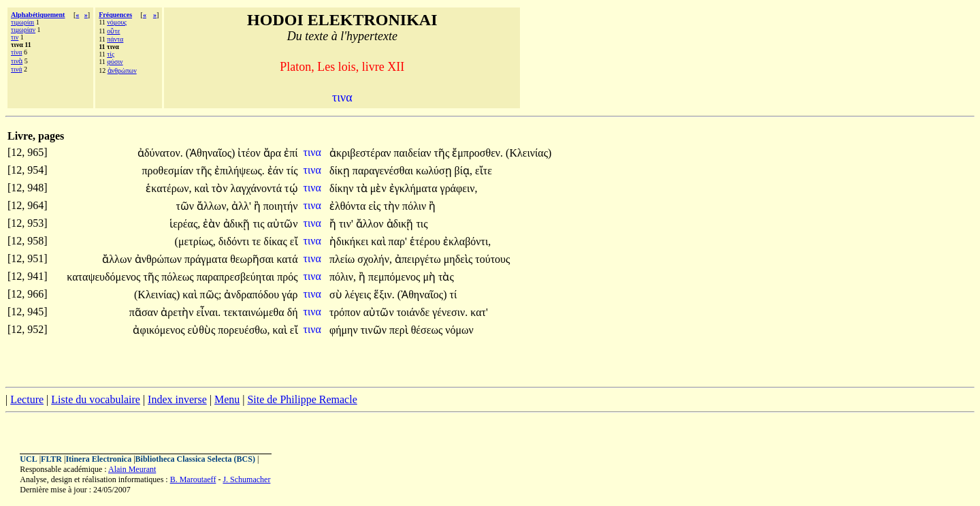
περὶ (400, 330)
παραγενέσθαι (384, 171)
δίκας (276, 241)
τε (258, 241)
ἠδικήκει (350, 241)
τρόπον (346, 312)
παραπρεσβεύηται (237, 277)
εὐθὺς (203, 330)
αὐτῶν (283, 224)
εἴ (294, 241)
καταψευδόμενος (105, 277)
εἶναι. (209, 312)
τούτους (492, 259)
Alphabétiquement (38, 15)
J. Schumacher (246, 479)
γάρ (290, 295)
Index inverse (177, 399)
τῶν (186, 206)
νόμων (459, 330)
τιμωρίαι (22, 22)
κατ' (479, 312)
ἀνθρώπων (122, 70)
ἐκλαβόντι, (467, 241)
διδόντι (235, 241)
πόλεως (179, 277)
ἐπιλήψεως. (240, 171)
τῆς (443, 153)
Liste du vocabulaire (96, 399)
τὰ (363, 188)
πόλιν (415, 206)
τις (260, 224)
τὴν (393, 206)
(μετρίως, (195, 241)
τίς (111, 54)
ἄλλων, (213, 206)
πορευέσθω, (244, 330)
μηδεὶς (460, 259)
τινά (16, 69)
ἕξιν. (384, 295)
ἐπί (291, 153)
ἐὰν (213, 224)
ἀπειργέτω (419, 259)
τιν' (346, 224)
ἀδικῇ (238, 224)
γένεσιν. (450, 312)
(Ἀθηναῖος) (211, 153)
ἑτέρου (426, 241)
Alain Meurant (132, 469)
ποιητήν (281, 206)
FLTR (51, 459)
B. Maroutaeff (193, 479)
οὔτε (113, 31)
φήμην (345, 330)
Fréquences (115, 15)
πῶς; (211, 295)
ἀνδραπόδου (253, 295)
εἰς (376, 206)
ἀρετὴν (178, 312)
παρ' (398, 241)
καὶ (203, 188)
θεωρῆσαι (253, 259)
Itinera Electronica (98, 459)
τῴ (291, 188)
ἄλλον (371, 224)
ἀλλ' (241, 206)
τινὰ (17, 61)
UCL (28, 459)
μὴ (430, 277)
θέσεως (428, 330)
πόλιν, (343, 277)
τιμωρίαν (23, 30)
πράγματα (207, 259)
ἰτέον (250, 153)
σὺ (337, 295)
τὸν (221, 188)
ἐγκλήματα (415, 188)
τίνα (16, 52)
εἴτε (484, 171)
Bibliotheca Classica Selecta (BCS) (195, 459)
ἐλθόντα (349, 206)
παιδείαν (414, 153)
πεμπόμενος (395, 277)
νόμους (117, 22)
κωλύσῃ (435, 171)
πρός (287, 277)
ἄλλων (118, 259)
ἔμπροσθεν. (477, 153)
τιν (15, 37)
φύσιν (115, 62)
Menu (227, 399)
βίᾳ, (463, 171)
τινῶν (375, 330)
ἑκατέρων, (168, 188)
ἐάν (277, 171)
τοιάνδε (415, 312)
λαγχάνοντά (257, 188)
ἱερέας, (185, 224)
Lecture (27, 399)
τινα (314, 152)
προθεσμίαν (169, 171)
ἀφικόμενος (160, 330)
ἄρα (274, 153)
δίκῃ (341, 171)
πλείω (343, 259)
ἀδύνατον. (160, 153)
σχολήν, (375, 259)
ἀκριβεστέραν (362, 153)
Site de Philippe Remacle (302, 399)
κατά (287, 259)
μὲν (380, 188)
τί (453, 295)
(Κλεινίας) (528, 153)
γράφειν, (459, 188)
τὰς (446, 277)
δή (293, 312)
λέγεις (360, 295)
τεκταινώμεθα (255, 312)
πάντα (115, 39)
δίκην (343, 188)
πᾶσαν (145, 312)
